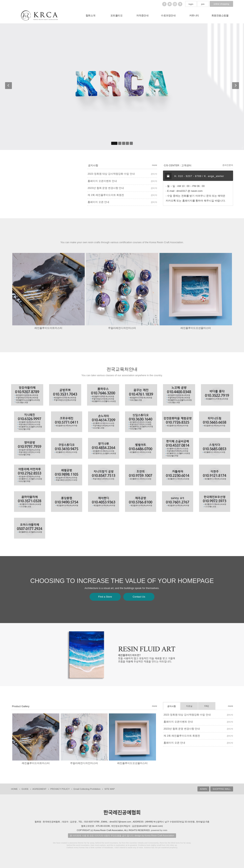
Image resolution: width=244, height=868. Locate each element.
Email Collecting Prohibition (87, 789)
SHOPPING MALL (222, 789)
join (203, 4)
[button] (9, 87)
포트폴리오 (117, 15)
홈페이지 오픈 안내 (174, 743)
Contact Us (139, 597)
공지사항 (172, 706)
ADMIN (203, 789)
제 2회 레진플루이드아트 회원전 (182, 736)
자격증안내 (142, 15)
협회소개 (91, 15)
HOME (14, 789)
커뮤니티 (194, 15)
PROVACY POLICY (60, 789)
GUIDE (25, 789)
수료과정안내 (168, 15)
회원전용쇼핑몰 (220, 15)
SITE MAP (110, 789)
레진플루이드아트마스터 (48, 328)
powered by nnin (159, 830)
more (155, 706)
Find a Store (105, 597)
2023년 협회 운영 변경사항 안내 (182, 729)
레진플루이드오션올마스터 (196, 328)
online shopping (221, 4)
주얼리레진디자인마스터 (122, 328)
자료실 (189, 706)
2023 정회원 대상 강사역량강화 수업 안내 (187, 715)
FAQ (207, 706)
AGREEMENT (40, 789)
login (191, 4)
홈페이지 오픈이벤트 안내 (178, 722)
